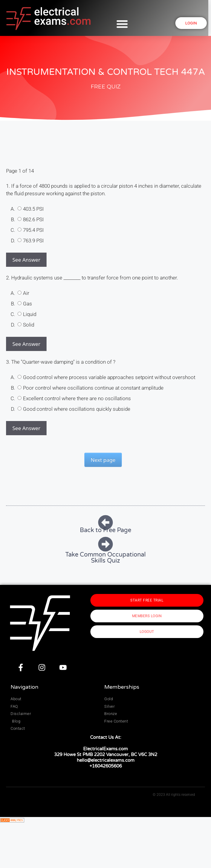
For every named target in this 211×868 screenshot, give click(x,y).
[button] (124, 24)
